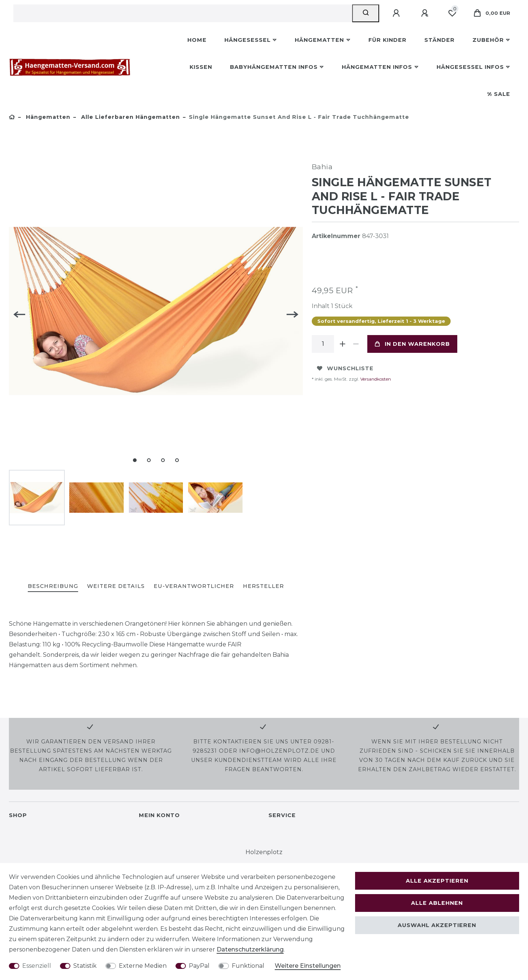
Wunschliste (345, 368)
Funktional (248, 966)
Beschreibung (53, 586)
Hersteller (263, 586)
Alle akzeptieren (437, 881)
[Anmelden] (397, 13)
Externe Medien (143, 966)
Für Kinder (387, 40)
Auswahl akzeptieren (437, 925)
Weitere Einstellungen (308, 966)
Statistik (85, 966)
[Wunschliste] (452, 13)
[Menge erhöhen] (343, 344)
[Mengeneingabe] (323, 344)
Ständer (440, 40)
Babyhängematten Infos (274, 67)
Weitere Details (116, 586)
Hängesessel (248, 40)
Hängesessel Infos (470, 67)
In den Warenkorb (412, 344)
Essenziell (37, 966)
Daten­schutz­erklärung (250, 949)
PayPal (199, 966)
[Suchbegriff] (183, 13)
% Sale (499, 94)
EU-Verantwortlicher (194, 586)
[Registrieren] (426, 13)
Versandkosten (375, 379)
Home (197, 40)
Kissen (201, 67)
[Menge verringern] (356, 344)
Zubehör (488, 40)
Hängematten (319, 40)
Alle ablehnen (437, 903)
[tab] (53, 587)
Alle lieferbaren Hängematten (130, 117)
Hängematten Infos (377, 67)
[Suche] (366, 13)
